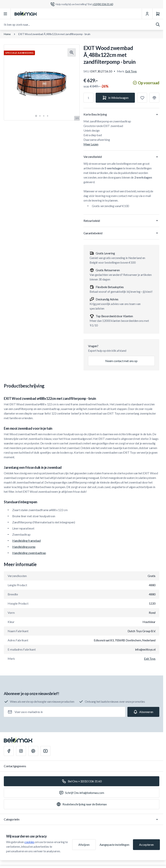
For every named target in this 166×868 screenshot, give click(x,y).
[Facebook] (9, 751)
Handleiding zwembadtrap (29, 553)
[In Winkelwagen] (115, 98)
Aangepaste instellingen (114, 845)
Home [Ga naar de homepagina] (7, 34)
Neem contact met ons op (121, 361)
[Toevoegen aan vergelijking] (154, 98)
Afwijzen (84, 845)
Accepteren (146, 845)
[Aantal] (88, 98)
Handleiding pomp (24, 547)
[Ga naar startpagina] (26, 14)
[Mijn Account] (147, 14)
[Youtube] (45, 751)
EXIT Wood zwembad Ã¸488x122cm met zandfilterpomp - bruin (54, 34)
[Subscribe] (143, 712)
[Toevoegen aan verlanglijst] (142, 98)
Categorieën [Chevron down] (82, 819)
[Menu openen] (5, 14)
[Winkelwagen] (158, 14)
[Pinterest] (33, 751)
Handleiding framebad (26, 541)
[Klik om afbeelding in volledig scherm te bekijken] (72, 52)
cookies (29, 842)
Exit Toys (131, 71)
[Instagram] (21, 751)
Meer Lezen (91, 144)
